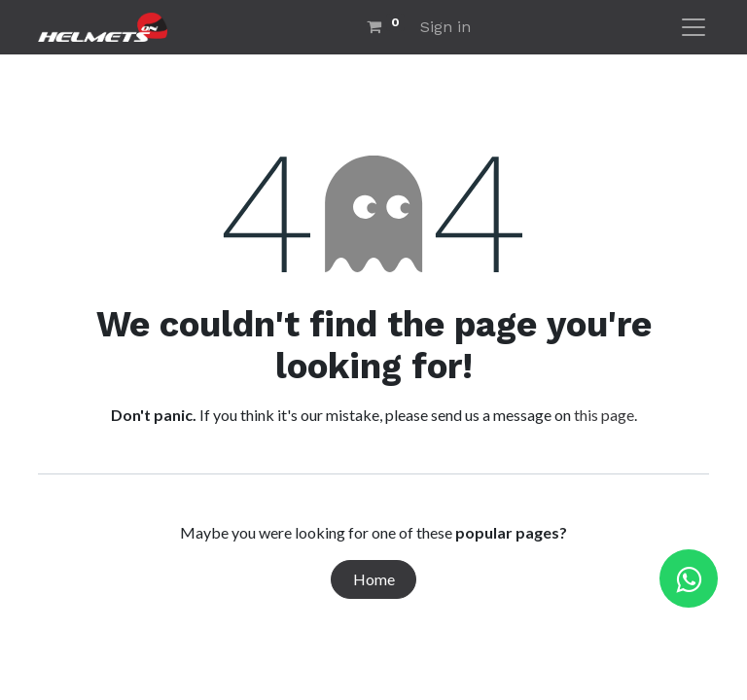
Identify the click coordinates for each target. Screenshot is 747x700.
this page (604, 415)
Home (374, 579)
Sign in (445, 27)
